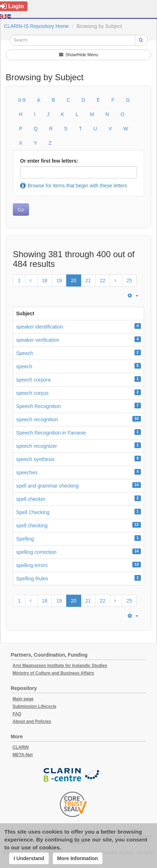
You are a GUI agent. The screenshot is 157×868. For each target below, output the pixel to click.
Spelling (25, 539)
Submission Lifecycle (35, 706)
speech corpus (32, 393)
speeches (27, 473)
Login (12, 6)
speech (24, 366)
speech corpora (33, 380)
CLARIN (21, 747)
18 (45, 280)
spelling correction (36, 552)
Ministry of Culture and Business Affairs (53, 673)
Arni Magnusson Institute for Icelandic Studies (60, 666)
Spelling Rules (32, 579)
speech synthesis (35, 459)
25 (129, 280)
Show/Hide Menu (79, 55)
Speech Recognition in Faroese (51, 433)
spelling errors (32, 565)
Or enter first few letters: (49, 161)
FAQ (17, 714)
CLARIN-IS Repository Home (36, 26)
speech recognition (37, 419)
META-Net (23, 755)
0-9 (22, 100)
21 (88, 280)
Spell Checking (33, 512)
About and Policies (32, 721)
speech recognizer (36, 446)
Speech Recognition (38, 406)
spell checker (31, 499)
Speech (24, 353)
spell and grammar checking (47, 486)
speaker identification (40, 327)
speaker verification (38, 340)
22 (103, 280)
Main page (23, 699)
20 (74, 280)
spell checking (32, 526)
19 (59, 280)
